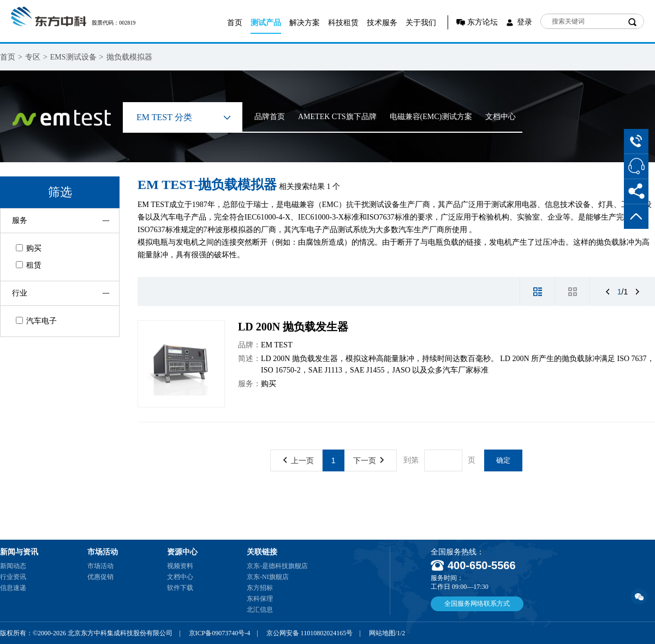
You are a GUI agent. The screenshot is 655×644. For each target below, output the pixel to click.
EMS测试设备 (73, 57)
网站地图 (382, 633)
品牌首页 (270, 117)
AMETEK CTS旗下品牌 (337, 117)
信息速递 (13, 588)
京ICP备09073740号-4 (220, 633)
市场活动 (100, 566)
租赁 (29, 265)
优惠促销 (100, 577)
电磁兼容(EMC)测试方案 (431, 117)
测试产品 (266, 23)
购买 (29, 248)
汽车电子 (36, 321)
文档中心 (501, 117)
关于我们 (421, 23)
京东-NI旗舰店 (268, 577)
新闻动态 (13, 566)
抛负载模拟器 (129, 57)
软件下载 (180, 588)
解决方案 (305, 23)
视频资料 (180, 566)
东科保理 (260, 599)
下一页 (368, 460)
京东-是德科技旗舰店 (277, 566)
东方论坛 (483, 22)
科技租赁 (343, 23)
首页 (235, 23)
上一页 (299, 460)
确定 (503, 460)
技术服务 (382, 23)
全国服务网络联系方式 (477, 604)
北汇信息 (260, 610)
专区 (33, 57)
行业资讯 (13, 577)
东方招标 (260, 588)
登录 (525, 22)
